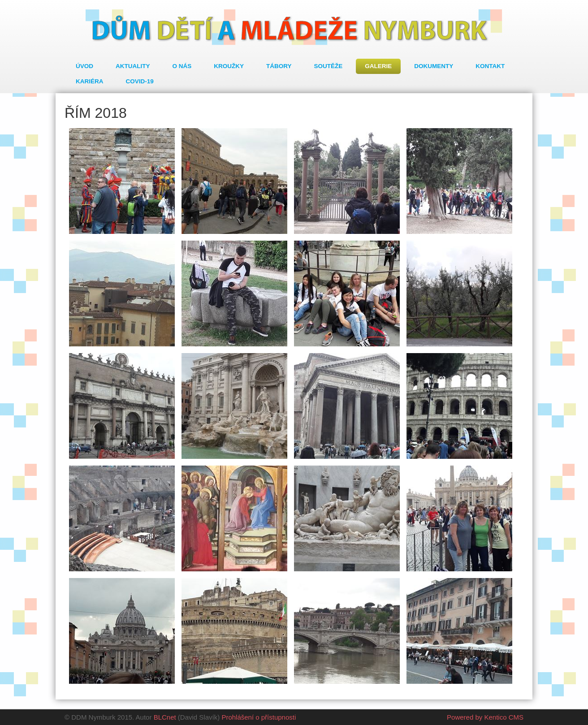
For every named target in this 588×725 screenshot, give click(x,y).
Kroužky (229, 66)
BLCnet (165, 717)
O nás (182, 66)
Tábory (279, 66)
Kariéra (90, 81)
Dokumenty (434, 66)
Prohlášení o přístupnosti (259, 717)
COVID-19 (140, 81)
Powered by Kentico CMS (485, 717)
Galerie (378, 66)
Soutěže (329, 66)
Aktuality (133, 66)
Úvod (84, 66)
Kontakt (490, 66)
